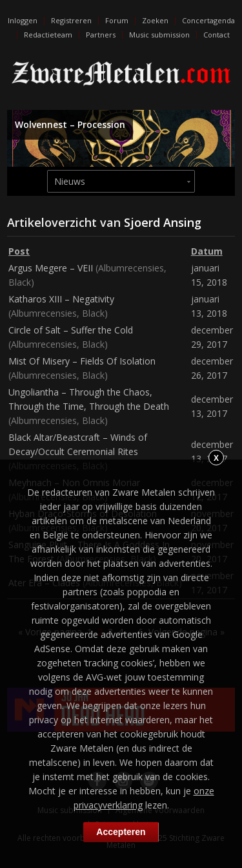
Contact (217, 35)
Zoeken (155, 20)
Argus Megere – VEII (51, 268)
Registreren (71, 20)
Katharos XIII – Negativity (61, 299)
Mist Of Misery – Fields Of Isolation (82, 361)
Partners (101, 35)
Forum (117, 20)
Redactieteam (48, 35)
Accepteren (121, 832)
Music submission (159, 35)
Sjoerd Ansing (163, 222)
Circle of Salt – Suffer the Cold (71, 330)
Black (20, 282)
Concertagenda (208, 20)
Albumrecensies (131, 268)
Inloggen (23, 20)
